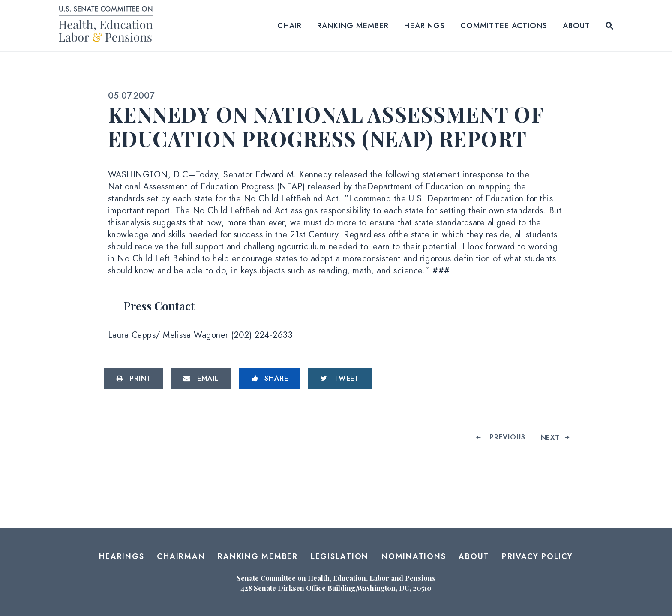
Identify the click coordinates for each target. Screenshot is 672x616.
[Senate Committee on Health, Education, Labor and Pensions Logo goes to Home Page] (109, 26)
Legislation (340, 556)
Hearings (424, 26)
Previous (507, 437)
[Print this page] (134, 379)
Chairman (181, 556)
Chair (289, 26)
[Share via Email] (201, 379)
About (576, 26)
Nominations (414, 556)
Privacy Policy (537, 556)
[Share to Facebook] (270, 379)
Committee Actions (504, 26)
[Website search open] (609, 26)
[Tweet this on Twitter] (340, 379)
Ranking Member (353, 26)
